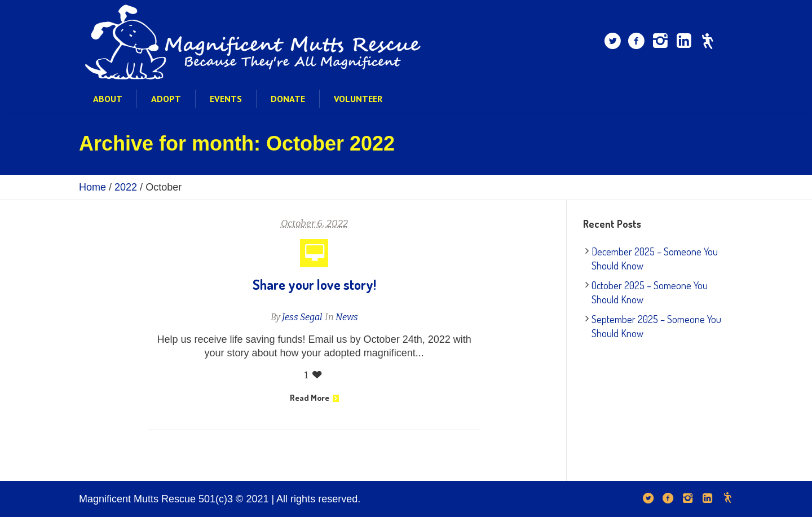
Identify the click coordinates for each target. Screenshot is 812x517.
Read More (314, 398)
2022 (126, 187)
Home (92, 187)
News (347, 317)
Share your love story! (314, 284)
